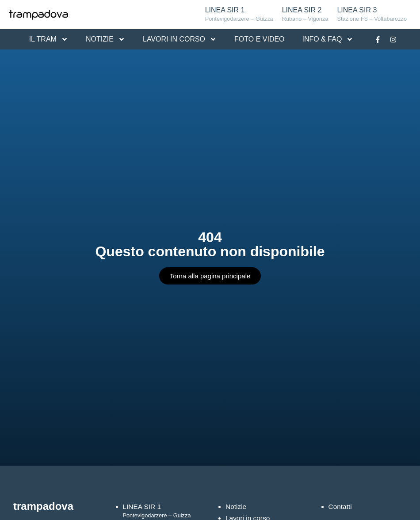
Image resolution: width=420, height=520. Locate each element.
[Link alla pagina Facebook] (378, 39)
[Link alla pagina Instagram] (393, 39)
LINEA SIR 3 (372, 15)
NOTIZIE (105, 39)
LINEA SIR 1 (239, 15)
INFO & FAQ (328, 39)
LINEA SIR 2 (305, 15)
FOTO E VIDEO (260, 39)
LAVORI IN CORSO (180, 39)
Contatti (341, 507)
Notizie (236, 507)
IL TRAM (49, 39)
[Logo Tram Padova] (38, 15)
